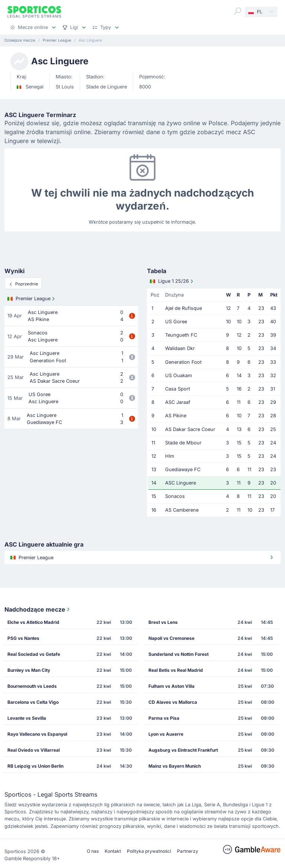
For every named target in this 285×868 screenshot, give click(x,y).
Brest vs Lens (163, 622)
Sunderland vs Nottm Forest (178, 654)
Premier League (32, 299)
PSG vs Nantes (23, 638)
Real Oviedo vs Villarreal (34, 750)
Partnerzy (188, 851)
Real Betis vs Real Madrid (176, 670)
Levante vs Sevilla (27, 718)
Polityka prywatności (149, 851)
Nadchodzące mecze (38, 609)
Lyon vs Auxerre (166, 734)
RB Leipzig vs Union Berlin (35, 766)
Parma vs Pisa (164, 718)
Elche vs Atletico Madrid (33, 622)
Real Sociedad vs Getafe (34, 654)
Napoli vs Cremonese (171, 638)
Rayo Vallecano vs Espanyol (37, 734)
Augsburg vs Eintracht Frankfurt (183, 750)
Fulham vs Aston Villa (171, 686)
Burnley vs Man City (29, 670)
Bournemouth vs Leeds (32, 686)
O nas (93, 851)
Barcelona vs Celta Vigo (33, 702)
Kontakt (113, 851)
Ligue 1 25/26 (172, 281)
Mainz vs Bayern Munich (175, 766)
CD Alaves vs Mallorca (173, 702)
